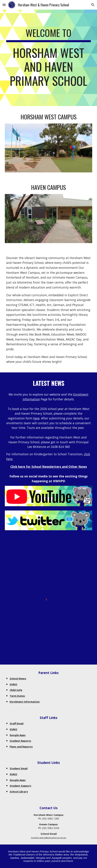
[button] (4, 5)
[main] (48, 58)
